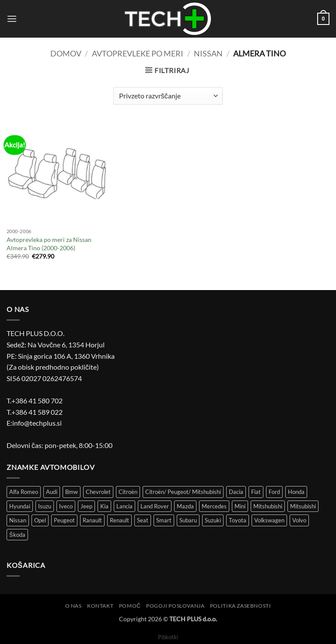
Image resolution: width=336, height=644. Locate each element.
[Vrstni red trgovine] (168, 96)
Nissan (208, 53)
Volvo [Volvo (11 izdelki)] (299, 520)
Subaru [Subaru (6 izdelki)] (188, 520)
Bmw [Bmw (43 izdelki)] (72, 492)
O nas (73, 606)
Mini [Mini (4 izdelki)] (240, 506)
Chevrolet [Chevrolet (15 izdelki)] (98, 492)
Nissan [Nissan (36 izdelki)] (18, 520)
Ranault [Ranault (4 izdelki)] (92, 520)
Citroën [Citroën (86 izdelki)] (128, 492)
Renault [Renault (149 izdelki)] (119, 520)
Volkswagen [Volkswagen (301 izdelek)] (269, 520)
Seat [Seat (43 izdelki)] (143, 520)
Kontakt (100, 606)
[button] (12, 19)
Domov (66, 53)
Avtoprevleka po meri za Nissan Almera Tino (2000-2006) (49, 244)
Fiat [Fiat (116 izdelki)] (256, 492)
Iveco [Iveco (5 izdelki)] (66, 506)
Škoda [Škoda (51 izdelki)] (17, 535)
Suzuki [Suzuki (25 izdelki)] (213, 520)
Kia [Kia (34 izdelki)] (104, 506)
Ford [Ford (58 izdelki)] (274, 492)
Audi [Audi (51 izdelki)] (52, 492)
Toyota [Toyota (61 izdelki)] (238, 520)
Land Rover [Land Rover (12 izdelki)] (155, 506)
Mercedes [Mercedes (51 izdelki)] (214, 506)
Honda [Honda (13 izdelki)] (296, 492)
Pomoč (130, 606)
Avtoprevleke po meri (138, 53)
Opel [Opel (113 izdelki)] (40, 520)
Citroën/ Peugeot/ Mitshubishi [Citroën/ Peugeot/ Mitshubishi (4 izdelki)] (183, 492)
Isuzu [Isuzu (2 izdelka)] (45, 506)
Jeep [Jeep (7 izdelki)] (86, 506)
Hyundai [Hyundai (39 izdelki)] (20, 506)
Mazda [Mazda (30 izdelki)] (185, 506)
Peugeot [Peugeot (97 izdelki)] (64, 520)
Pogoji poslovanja (175, 606)
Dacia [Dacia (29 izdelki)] (236, 492)
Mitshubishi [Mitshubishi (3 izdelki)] (268, 506)
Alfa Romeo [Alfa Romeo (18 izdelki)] (24, 492)
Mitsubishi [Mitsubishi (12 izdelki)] (303, 506)
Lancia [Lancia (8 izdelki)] (124, 506)
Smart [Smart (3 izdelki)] (164, 520)
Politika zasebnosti (241, 606)
